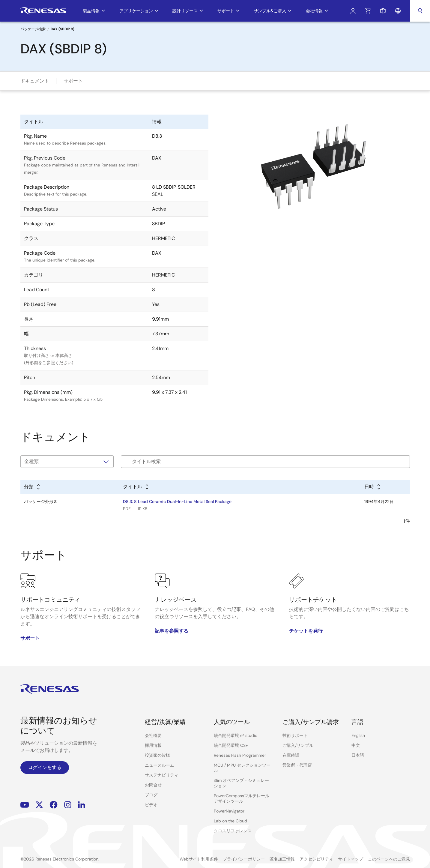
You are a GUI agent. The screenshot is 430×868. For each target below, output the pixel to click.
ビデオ (151, 805)
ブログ (151, 795)
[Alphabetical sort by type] (32, 487)
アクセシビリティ (316, 859)
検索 (420, 11)
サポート (73, 81)
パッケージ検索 (33, 29)
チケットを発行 (306, 631)
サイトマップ (351, 859)
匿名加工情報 (282, 859)
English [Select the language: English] (358, 735)
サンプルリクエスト (383, 11)
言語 (398, 11)
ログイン (353, 11)
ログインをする (45, 767)
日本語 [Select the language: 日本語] (358, 755)
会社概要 (153, 735)
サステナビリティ (162, 775)
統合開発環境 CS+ (231, 745)
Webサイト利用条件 (199, 859)
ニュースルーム (160, 765)
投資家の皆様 (157, 755)
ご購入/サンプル (298, 745)
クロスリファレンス (233, 831)
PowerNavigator (229, 811)
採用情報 (153, 745)
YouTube (25, 805)
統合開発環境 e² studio (236, 735)
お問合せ (153, 785)
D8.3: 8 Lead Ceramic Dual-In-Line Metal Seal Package (177, 501)
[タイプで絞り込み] (67, 462)
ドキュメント (35, 81)
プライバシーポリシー (244, 859)
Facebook (54, 805)
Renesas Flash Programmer (240, 755)
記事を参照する (172, 631)
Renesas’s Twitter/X (39, 805)
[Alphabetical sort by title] (136, 487)
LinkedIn (82, 805)
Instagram (68, 805)
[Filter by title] (265, 462)
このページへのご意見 (389, 859)
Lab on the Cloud (230, 821)
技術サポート (295, 735)
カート (368, 11)
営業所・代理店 (297, 765)
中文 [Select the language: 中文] (356, 745)
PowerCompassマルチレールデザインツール (242, 798)
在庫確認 (291, 755)
